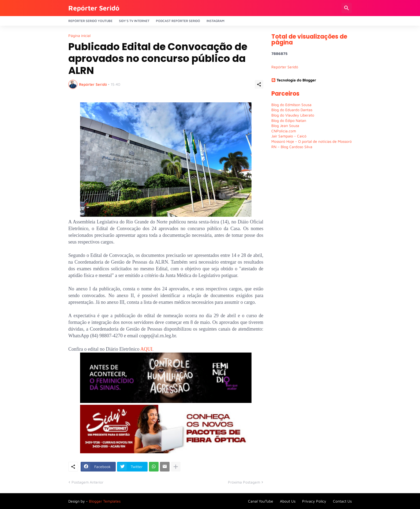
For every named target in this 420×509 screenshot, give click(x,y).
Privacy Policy (314, 501)
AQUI (146, 349)
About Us (288, 501)
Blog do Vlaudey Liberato (293, 115)
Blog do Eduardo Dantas (292, 110)
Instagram (215, 21)
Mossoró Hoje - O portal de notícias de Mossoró (312, 141)
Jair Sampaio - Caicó (289, 136)
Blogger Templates (105, 501)
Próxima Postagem (244, 482)
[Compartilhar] (259, 84)
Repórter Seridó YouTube (90, 21)
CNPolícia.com (284, 131)
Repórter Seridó (94, 8)
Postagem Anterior (87, 482)
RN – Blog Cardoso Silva (292, 147)
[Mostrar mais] (176, 467)
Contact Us (342, 501)
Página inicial (79, 36)
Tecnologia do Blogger (294, 80)
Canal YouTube (261, 501)
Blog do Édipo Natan (289, 120)
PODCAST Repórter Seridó (178, 21)
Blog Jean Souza (285, 126)
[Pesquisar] (347, 8)
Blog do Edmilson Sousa (291, 105)
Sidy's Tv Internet (134, 21)
